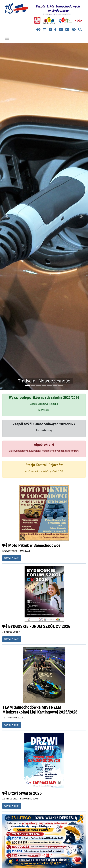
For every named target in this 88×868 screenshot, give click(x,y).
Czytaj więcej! (12, 558)
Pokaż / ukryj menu (7, 38)
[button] (7, 216)
